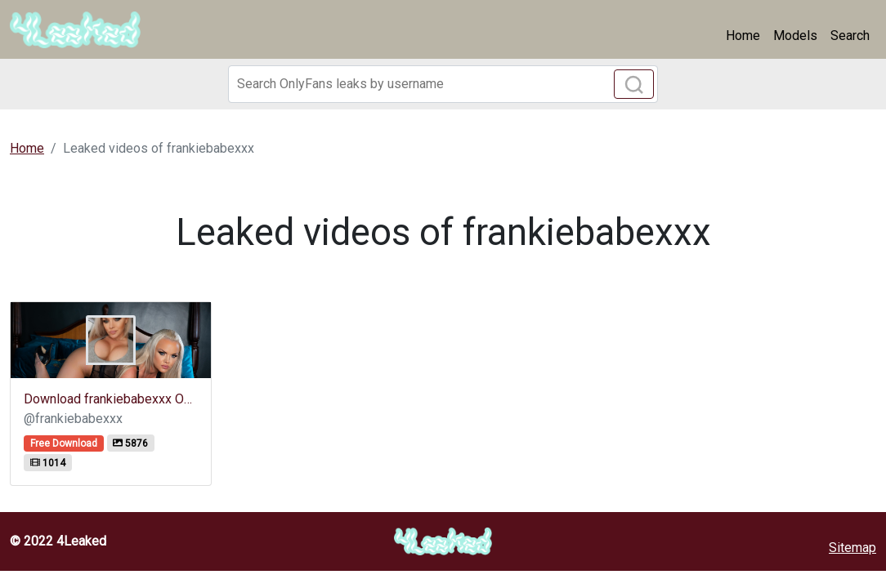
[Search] (443, 84)
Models (795, 36)
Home (743, 36)
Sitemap (852, 548)
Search (850, 36)
